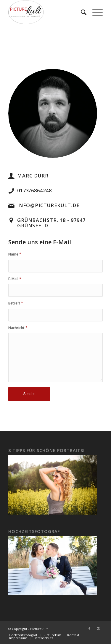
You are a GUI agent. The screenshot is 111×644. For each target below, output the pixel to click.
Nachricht (18, 328)
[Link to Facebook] (89, 629)
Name (15, 254)
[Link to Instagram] (98, 629)
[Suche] (81, 12)
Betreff (16, 303)
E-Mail (15, 279)
